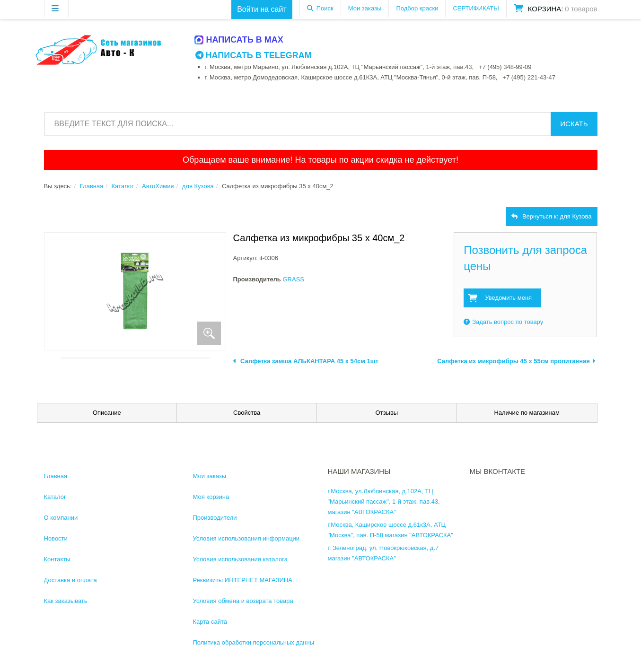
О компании (61, 518)
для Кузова (198, 186)
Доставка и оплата (70, 580)
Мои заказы (365, 8)
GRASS (293, 279)
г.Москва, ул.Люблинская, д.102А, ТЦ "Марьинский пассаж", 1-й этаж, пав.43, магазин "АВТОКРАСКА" (384, 502)
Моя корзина (211, 497)
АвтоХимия (158, 186)
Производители (215, 518)
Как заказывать (66, 601)
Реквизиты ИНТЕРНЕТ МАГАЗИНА (243, 580)
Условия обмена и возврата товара (243, 601)
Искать (574, 124)
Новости (56, 538)
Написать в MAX (239, 40)
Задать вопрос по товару (503, 322)
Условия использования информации (246, 538)
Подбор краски (417, 8)
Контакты (57, 559)
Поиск (325, 8)
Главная (92, 186)
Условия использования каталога (241, 559)
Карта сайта (210, 622)
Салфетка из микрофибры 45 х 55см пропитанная (516, 361)
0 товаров (581, 9)
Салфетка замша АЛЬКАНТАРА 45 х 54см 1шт (306, 361)
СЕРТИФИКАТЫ (476, 8)
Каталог (122, 186)
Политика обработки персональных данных (255, 642)
